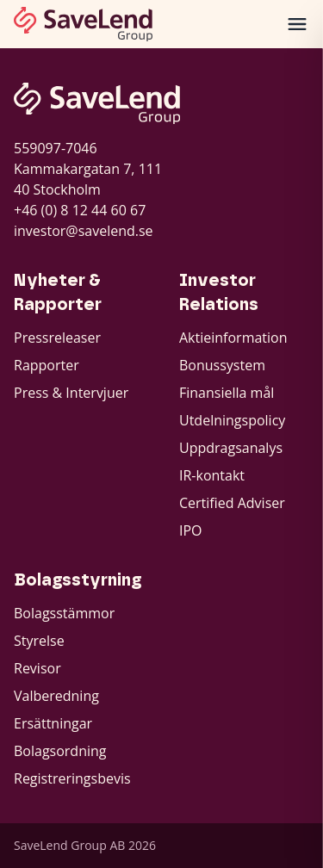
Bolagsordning (60, 751)
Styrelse (39, 641)
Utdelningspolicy (232, 420)
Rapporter (47, 365)
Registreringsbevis (72, 778)
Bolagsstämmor (64, 613)
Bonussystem (222, 365)
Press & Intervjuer (71, 393)
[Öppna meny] (297, 24)
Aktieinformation (233, 338)
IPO (191, 530)
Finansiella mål (227, 393)
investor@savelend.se (84, 231)
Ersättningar (53, 723)
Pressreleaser (57, 338)
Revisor (37, 668)
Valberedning (56, 696)
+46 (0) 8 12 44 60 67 (80, 210)
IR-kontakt (212, 475)
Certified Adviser (232, 503)
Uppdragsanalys (231, 448)
